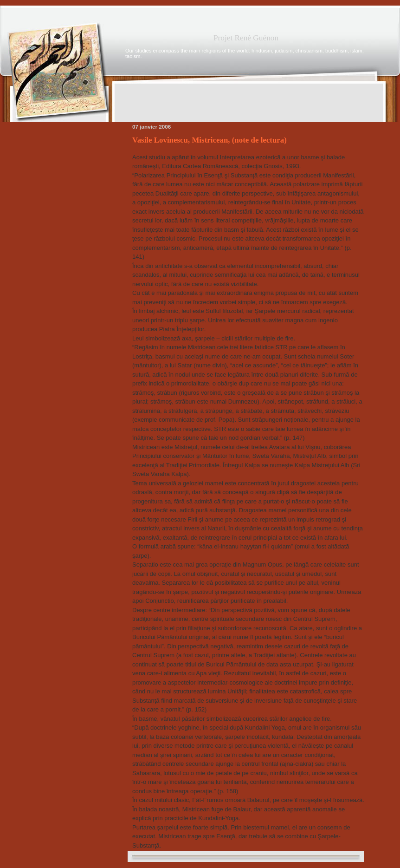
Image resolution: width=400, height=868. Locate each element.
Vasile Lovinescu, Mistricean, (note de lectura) (210, 140)
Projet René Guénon (246, 38)
